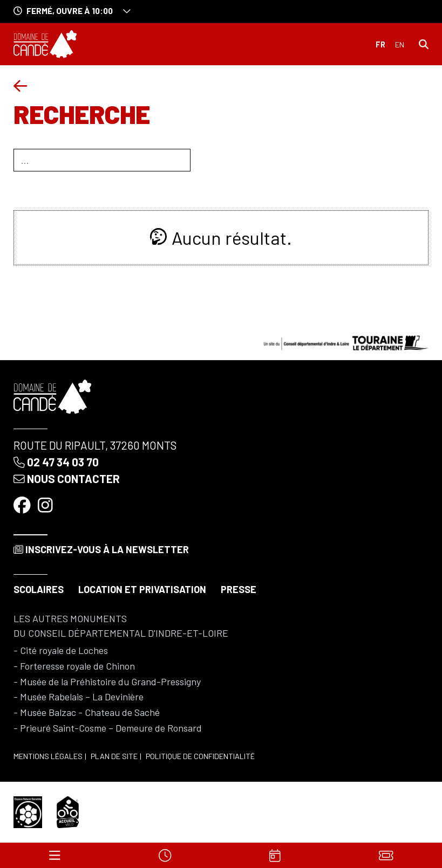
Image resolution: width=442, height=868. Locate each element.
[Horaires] (165, 855)
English (400, 45)
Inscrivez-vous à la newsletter (101, 549)
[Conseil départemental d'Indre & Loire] (346, 342)
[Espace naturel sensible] (28, 811)
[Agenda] (275, 855)
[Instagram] (46, 504)
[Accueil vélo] (68, 811)
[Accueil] (45, 44)
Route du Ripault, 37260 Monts (95, 445)
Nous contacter (67, 478)
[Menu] (55, 855)
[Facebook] (23, 504)
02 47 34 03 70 (56, 462)
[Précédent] (20, 86)
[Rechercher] (424, 44)
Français (380, 45)
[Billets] (386, 855)
